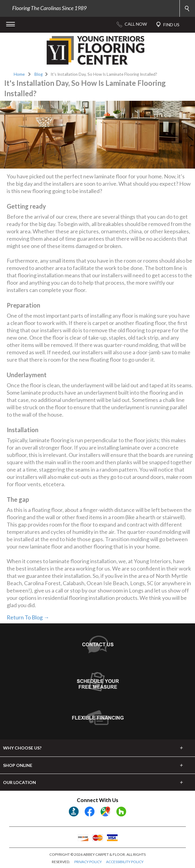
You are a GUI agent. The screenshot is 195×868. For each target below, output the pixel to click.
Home (19, 74)
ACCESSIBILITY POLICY (125, 862)
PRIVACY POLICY (88, 862)
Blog (39, 74)
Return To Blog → (28, 617)
